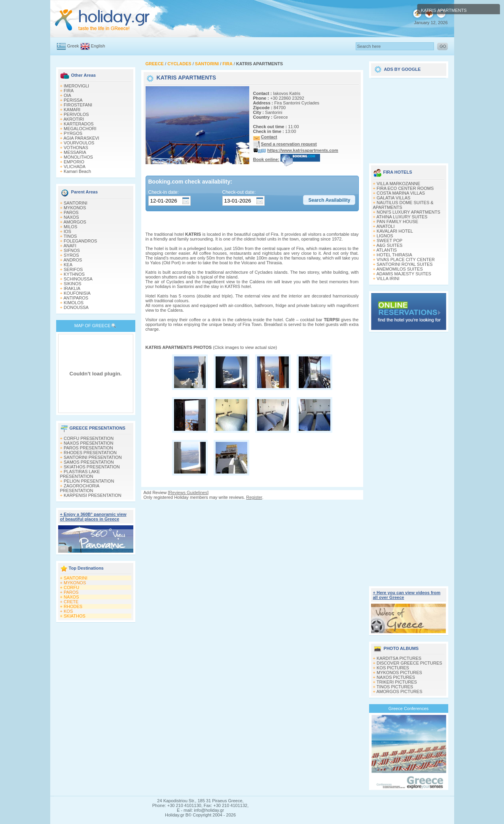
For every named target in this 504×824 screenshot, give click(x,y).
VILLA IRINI (388, 278)
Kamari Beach (77, 171)
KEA (68, 265)
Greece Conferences (409, 708)
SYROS (71, 255)
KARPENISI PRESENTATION (93, 495)
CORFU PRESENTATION (89, 438)
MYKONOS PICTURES (399, 672)
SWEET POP (389, 241)
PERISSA (73, 100)
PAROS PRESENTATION (88, 448)
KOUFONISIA (77, 293)
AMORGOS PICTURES (399, 691)
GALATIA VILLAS (393, 198)
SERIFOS (73, 269)
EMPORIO (74, 162)
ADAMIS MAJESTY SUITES (404, 274)
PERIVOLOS (76, 114)
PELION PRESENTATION (89, 481)
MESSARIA (75, 152)
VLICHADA (75, 167)
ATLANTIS (387, 250)
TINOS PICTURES (395, 687)
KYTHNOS (74, 274)
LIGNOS (385, 236)
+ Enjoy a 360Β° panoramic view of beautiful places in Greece (93, 517)
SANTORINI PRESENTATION (93, 457)
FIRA (69, 91)
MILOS (70, 227)
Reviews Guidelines (188, 493)
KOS (68, 611)
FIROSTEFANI (78, 105)
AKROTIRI (74, 119)
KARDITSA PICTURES (399, 658)
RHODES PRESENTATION (90, 453)
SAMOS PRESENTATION (89, 462)
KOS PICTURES (393, 668)
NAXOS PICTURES (396, 677)
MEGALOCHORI (80, 129)
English (98, 46)
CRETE (71, 602)
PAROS (71, 212)
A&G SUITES (389, 245)
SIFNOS (72, 250)
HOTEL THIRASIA (394, 255)
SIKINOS (73, 284)
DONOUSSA (76, 307)
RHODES (73, 606)
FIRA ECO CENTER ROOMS (405, 188)
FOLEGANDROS (80, 241)
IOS (67, 231)
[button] (329, 200)
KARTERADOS (79, 124)
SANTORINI (76, 203)
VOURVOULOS (79, 143)
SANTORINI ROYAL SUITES (405, 264)
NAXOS (71, 217)
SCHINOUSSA (78, 279)
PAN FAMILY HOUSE (397, 222)
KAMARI (72, 110)
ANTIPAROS (76, 298)
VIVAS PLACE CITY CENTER (406, 260)
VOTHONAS (76, 148)
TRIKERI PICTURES (397, 682)
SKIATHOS (75, 616)
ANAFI (70, 246)
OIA (67, 95)
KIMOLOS (74, 303)
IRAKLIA (72, 288)
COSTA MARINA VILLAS (401, 193)
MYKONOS (75, 208)
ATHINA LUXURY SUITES (402, 217)
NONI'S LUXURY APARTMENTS (408, 212)
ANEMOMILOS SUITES (399, 269)
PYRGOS (73, 133)
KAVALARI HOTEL (395, 231)
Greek (73, 46)
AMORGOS (75, 222)
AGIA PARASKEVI (81, 138)
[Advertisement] (252, 507)
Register (254, 497)
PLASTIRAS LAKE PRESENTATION (80, 474)
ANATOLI (385, 226)
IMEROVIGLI (76, 86)
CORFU (71, 587)
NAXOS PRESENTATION (89, 443)
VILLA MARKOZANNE (398, 184)
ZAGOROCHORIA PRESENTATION (80, 488)
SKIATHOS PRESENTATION (92, 467)
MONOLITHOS (78, 157)
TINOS (70, 236)
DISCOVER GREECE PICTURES (409, 663)
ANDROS (73, 260)
